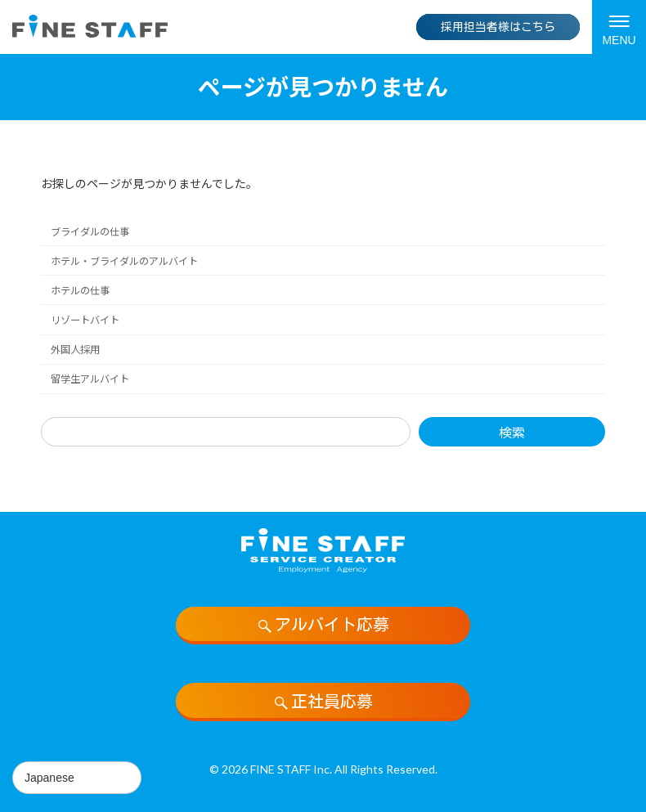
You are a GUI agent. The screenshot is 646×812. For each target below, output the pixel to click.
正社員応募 (323, 702)
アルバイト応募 (323, 625)
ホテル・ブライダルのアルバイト (124, 261)
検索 (512, 432)
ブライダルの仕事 (90, 232)
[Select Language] (77, 778)
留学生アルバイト (90, 379)
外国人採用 (75, 350)
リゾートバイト (85, 320)
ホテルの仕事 (80, 291)
